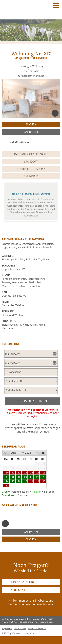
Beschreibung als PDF (31, 169)
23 (44, 477)
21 (32, 477)
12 (19, 473)
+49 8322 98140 (22, 582)
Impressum (7, 628)
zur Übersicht (31, 71)
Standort (31, 162)
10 (7, 473)
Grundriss (31, 176)
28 (32, 481)
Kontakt (18, 590)
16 (44, 473)
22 (38, 477)
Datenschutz (20, 628)
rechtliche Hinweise (37, 628)
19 (19, 477)
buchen (31, 124)
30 (44, 481)
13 (26, 473)
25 (13, 481)
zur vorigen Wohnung (31, 66)
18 (13, 477)
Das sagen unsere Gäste (31, 154)
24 (7, 481)
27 (26, 481)
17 (7, 477)
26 (19, 481)
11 (13, 473)
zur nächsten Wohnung (31, 76)
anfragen (31, 132)
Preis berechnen (33, 401)
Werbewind (17, 633)
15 (38, 473)
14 (32, 473)
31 (7, 486)
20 (26, 477)
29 (38, 481)
